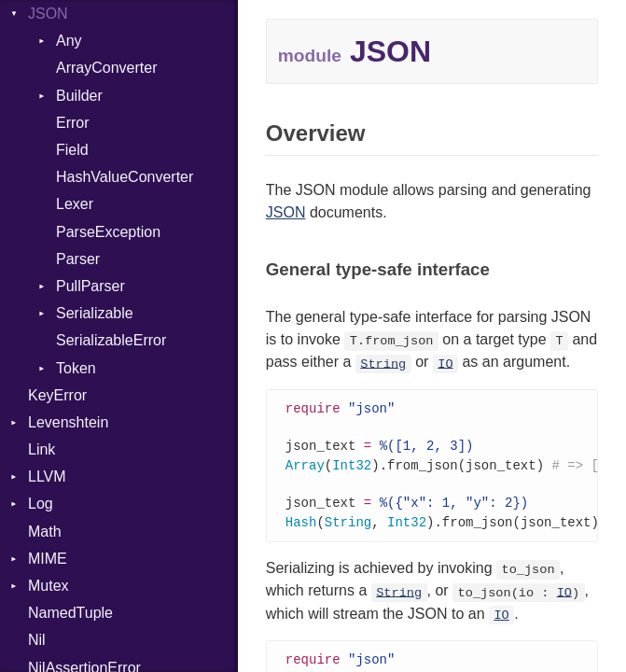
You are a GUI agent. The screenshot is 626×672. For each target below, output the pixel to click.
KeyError (57, 395)
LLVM (47, 476)
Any (69, 41)
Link (42, 449)
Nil (37, 640)
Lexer (75, 204)
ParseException (108, 232)
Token (76, 368)
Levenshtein (68, 422)
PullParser (90, 286)
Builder (79, 96)
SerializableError (111, 340)
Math (45, 532)
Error (73, 123)
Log (41, 504)
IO (445, 364)
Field (72, 150)
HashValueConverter (125, 177)
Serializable (95, 313)
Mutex (49, 586)
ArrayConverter (106, 68)
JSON (48, 14)
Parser (78, 259)
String (383, 364)
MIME (48, 559)
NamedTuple (70, 613)
